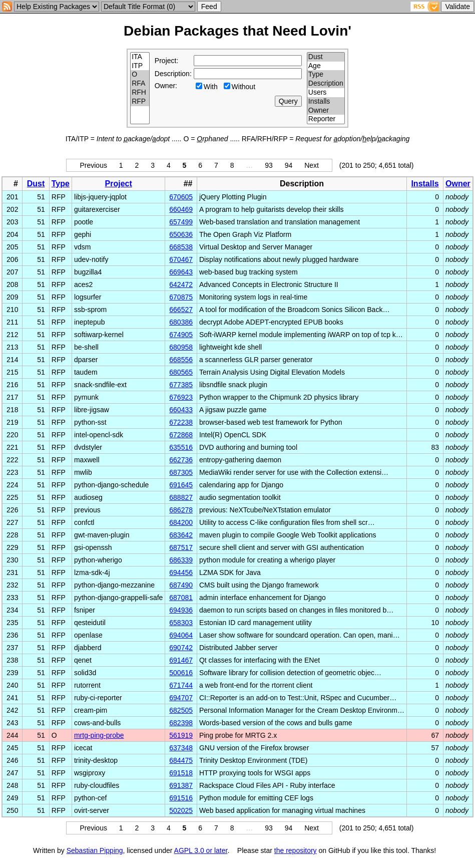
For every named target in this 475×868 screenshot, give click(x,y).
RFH (140, 93)
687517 (181, 547)
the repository (296, 850)
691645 (181, 485)
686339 (181, 560)
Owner (326, 111)
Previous (93, 165)
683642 (181, 535)
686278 (181, 510)
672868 (181, 435)
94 (289, 165)
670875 (181, 297)
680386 (181, 322)
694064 (181, 635)
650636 (181, 234)
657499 (181, 222)
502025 (181, 810)
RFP (140, 102)
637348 (181, 748)
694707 (181, 698)
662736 (181, 460)
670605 (181, 197)
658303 (181, 623)
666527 (181, 310)
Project (119, 184)
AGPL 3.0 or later (201, 850)
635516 (181, 447)
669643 (181, 272)
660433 (181, 410)
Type (326, 75)
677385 (181, 385)
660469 (181, 209)
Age (326, 66)
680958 (181, 347)
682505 (181, 710)
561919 (181, 735)
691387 (181, 785)
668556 (181, 360)
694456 (181, 572)
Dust (326, 57)
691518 (181, 773)
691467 (181, 660)
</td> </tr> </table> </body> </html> (238, 859)
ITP (140, 66)
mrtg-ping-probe (99, 735)
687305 (181, 472)
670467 (181, 259)
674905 (181, 335)
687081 (181, 598)
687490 (181, 585)
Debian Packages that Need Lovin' (237, 31)
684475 (181, 760)
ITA (140, 57)
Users (326, 93)
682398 (181, 723)
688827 (181, 497)
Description (326, 84)
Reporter (326, 119)
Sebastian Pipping (95, 850)
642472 (181, 284)
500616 (181, 673)
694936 (181, 610)
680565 (181, 372)
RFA (140, 84)
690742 (181, 648)
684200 (181, 522)
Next (312, 165)
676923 (181, 397)
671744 (181, 685)
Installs (326, 102)
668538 (181, 247)
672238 (181, 422)
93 (269, 165)
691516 (181, 798)
